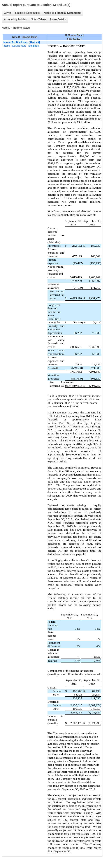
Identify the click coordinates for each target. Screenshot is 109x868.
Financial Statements (27, 13)
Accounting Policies (15, 19)
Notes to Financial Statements (62, 13)
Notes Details (58, 19)
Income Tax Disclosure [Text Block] (21, 46)
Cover (7, 13)
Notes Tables (38, 19)
